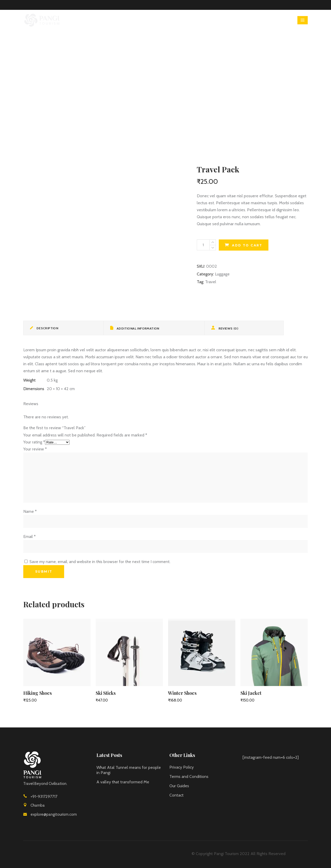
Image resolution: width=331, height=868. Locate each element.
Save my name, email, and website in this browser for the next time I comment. (100, 562)
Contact (176, 795)
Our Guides (179, 786)
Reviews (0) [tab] (228, 328)
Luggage (222, 274)
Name (30, 511)
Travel (211, 282)
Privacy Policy (182, 767)
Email (29, 537)
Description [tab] (47, 328)
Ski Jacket (251, 693)
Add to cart (247, 245)
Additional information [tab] (138, 328)
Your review (35, 449)
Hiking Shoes (37, 693)
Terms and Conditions (189, 776)
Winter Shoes (182, 693)
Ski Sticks (106, 693)
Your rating (34, 442)
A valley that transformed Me (123, 782)
